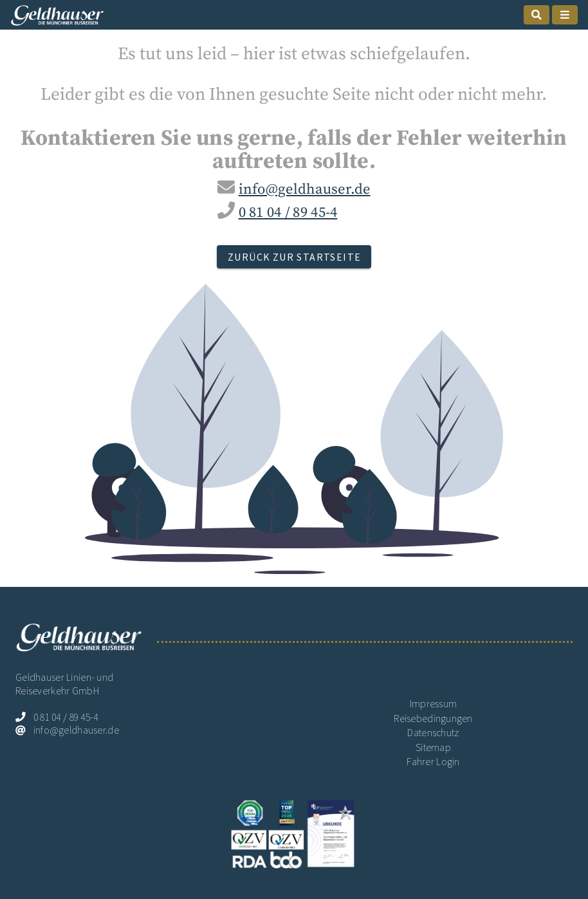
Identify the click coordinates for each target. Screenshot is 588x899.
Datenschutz (433, 733)
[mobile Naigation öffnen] (565, 15)
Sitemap (433, 747)
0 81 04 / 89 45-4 (288, 213)
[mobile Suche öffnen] (537, 15)
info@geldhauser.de (305, 190)
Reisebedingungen (433, 718)
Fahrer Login (433, 762)
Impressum (434, 704)
